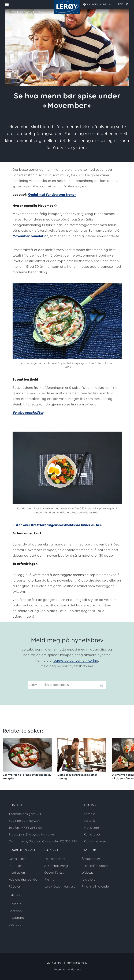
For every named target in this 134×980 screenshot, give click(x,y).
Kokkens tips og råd (23, 880)
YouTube (15, 925)
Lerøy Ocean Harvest (59, 887)
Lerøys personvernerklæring (76, 661)
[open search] (123, 5)
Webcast (88, 873)
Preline (49, 880)
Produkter (16, 866)
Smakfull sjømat (20, 12)
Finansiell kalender (96, 887)
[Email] (63, 685)
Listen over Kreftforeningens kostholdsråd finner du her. (58, 525)
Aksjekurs (88, 880)
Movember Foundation (30, 236)
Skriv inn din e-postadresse (49, 678)
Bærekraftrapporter (96, 866)
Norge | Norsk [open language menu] (97, 5)
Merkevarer (92, 828)
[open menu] (7, 5)
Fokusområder (55, 859)
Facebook (16, 911)
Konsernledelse (95, 842)
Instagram (16, 918)
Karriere (89, 814)
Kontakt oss (92, 835)
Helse (39, 12)
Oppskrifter (17, 859)
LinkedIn (15, 904)
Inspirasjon (17, 873)
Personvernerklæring (67, 970)
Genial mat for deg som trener (52, 195)
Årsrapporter (91, 859)
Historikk (90, 821)
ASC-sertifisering (56, 866)
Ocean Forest (54, 873)
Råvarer (14, 887)
